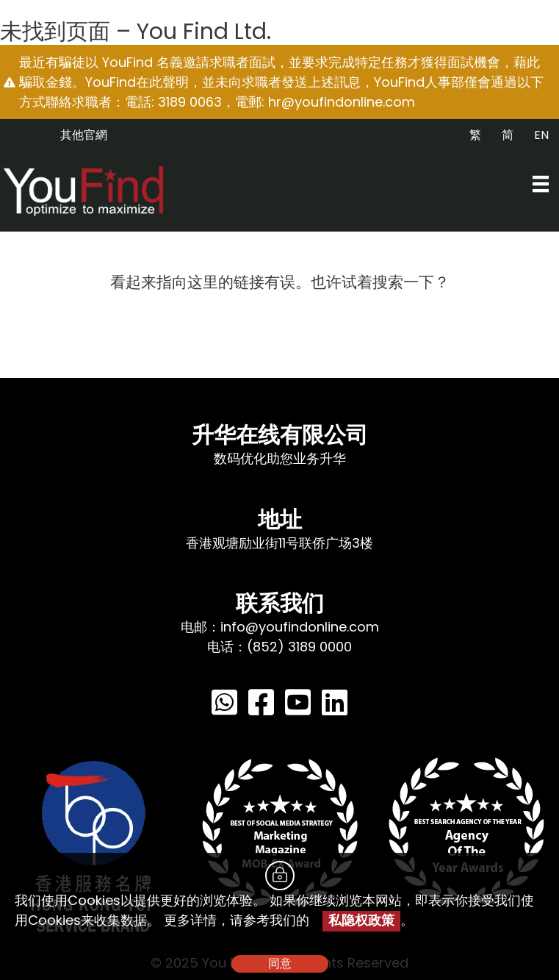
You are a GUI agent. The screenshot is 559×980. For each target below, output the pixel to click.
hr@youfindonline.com (342, 102)
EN (541, 135)
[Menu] (541, 184)
